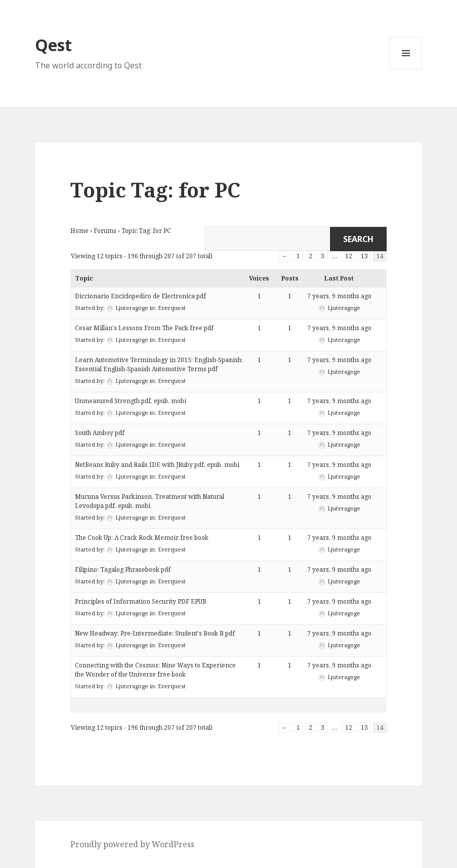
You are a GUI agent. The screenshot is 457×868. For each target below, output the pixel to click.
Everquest (172, 308)
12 (349, 256)
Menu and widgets (406, 69)
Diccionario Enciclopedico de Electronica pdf (140, 296)
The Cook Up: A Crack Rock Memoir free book (142, 538)
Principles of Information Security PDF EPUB (141, 601)
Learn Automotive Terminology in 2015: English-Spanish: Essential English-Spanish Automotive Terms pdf (159, 364)
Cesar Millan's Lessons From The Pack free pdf (144, 328)
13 (364, 256)
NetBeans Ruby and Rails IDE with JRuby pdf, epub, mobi (157, 465)
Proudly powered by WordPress (132, 844)
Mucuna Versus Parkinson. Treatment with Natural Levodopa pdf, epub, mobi (150, 501)
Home (79, 231)
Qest (53, 45)
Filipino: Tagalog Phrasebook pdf (123, 569)
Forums (105, 231)
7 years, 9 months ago (339, 296)
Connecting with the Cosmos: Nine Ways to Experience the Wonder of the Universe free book (155, 670)
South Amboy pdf (100, 433)
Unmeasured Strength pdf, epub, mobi (131, 401)
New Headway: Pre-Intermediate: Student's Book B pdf (155, 633)
